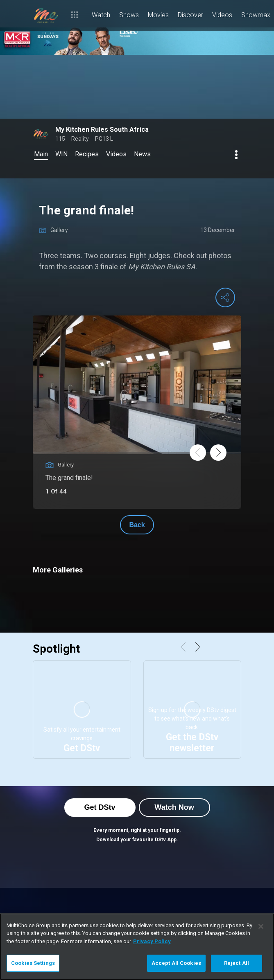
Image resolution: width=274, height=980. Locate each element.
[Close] (261, 926)
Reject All (237, 963)
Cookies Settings (33, 963)
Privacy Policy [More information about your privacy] (152, 941)
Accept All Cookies (176, 963)
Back (137, 525)
